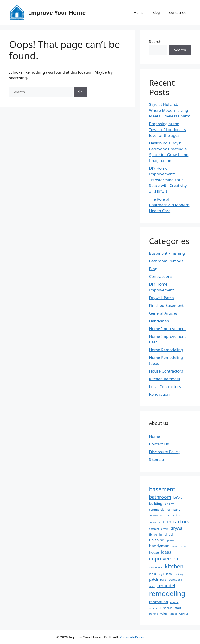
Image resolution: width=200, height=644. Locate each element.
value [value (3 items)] (164, 614)
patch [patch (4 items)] (153, 579)
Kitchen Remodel (164, 379)
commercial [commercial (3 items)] (157, 510)
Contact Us (178, 12)
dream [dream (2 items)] (165, 529)
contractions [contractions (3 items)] (174, 515)
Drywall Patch (161, 298)
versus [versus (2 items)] (173, 614)
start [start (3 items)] (178, 608)
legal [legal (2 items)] (161, 574)
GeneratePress (132, 637)
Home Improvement (167, 329)
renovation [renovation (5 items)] (158, 602)
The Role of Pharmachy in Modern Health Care (169, 205)
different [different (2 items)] (154, 529)
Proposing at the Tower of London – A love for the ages (167, 129)
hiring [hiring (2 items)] (175, 547)
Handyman (159, 321)
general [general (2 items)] (171, 540)
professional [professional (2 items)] (175, 580)
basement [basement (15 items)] (162, 489)
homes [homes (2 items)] (184, 547)
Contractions (161, 276)
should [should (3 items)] (168, 608)
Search (155, 41)
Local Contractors (165, 387)
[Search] (80, 92)
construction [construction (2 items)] (156, 515)
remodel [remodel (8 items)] (166, 586)
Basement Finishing (167, 253)
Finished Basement (166, 305)
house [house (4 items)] (154, 552)
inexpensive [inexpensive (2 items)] (156, 567)
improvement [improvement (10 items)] (165, 558)
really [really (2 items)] (152, 586)
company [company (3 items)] (174, 510)
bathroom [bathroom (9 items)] (160, 497)
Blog (156, 12)
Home (139, 12)
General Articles (163, 313)
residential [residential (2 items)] (155, 608)
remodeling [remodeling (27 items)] (167, 594)
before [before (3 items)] (178, 497)
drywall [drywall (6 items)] (177, 528)
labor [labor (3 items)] (153, 574)
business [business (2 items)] (169, 504)
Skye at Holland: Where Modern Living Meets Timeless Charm (170, 110)
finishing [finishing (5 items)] (157, 540)
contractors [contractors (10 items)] (176, 521)
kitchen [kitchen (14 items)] (174, 566)
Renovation (159, 394)
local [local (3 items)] (169, 574)
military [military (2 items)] (179, 574)
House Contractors (166, 371)
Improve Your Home (57, 12)
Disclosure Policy (164, 452)
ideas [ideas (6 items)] (166, 552)
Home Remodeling (166, 350)
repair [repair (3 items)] (174, 602)
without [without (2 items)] (184, 614)
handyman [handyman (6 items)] (159, 546)
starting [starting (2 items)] (153, 614)
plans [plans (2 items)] (163, 580)
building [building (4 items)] (156, 503)
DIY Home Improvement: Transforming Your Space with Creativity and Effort (168, 180)
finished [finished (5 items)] (166, 534)
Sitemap (156, 459)
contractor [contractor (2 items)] (155, 522)
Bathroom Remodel (167, 261)
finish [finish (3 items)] (153, 535)
